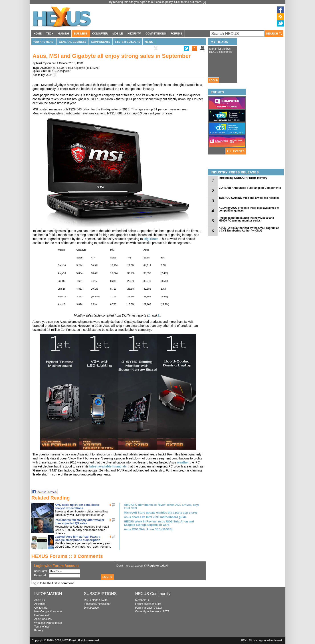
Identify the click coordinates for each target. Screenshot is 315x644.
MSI (70, 68)
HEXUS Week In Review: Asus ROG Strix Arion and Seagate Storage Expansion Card (159, 523)
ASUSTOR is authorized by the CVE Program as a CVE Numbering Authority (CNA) (249, 229)
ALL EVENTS (236, 151)
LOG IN (213, 80)
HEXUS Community (153, 594)
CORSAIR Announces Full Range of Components (250, 188)
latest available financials (108, 466)
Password (40, 575)
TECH (50, 34)
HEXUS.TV (134, 34)
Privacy (39, 630)
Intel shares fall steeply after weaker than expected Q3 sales (80, 522)
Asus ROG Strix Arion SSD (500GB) (148, 529)
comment (67, 583)
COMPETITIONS (156, 34)
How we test (41, 615)
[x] (204, 2)
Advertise (40, 604)
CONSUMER (100, 34)
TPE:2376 (93, 68)
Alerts (95, 600)
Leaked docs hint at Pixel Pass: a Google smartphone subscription (77, 538)
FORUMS (176, 34)
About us (39, 600)
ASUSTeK (46, 68)
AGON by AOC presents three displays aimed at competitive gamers (249, 209)
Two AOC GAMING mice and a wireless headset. (249, 198)
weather (183, 462)
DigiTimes (151, 239)
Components (101, 42)
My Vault (46, 75)
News (149, 42)
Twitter (104, 600)
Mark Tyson (44, 63)
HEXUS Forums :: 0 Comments (67, 556)
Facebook (90, 604)
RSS (87, 600)
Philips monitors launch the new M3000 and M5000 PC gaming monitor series (246, 219)
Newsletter (104, 604)
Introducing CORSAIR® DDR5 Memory (243, 178)
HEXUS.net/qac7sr (59, 71)
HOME (38, 34)
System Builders (127, 42)
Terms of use (42, 627)
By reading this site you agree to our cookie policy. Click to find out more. (156, 2)
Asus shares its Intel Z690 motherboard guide (155, 517)
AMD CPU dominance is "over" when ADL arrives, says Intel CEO (162, 506)
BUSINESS (81, 34)
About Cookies (43, 619)
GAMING (64, 34)
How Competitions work (48, 611)
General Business (73, 42)
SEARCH (274, 34)
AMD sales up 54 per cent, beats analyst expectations (77, 506)
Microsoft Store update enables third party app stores (161, 513)
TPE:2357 (60, 68)
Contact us (41, 608)
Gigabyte (80, 68)
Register (153, 566)
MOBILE (118, 34)
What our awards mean (48, 623)
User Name (41, 571)
